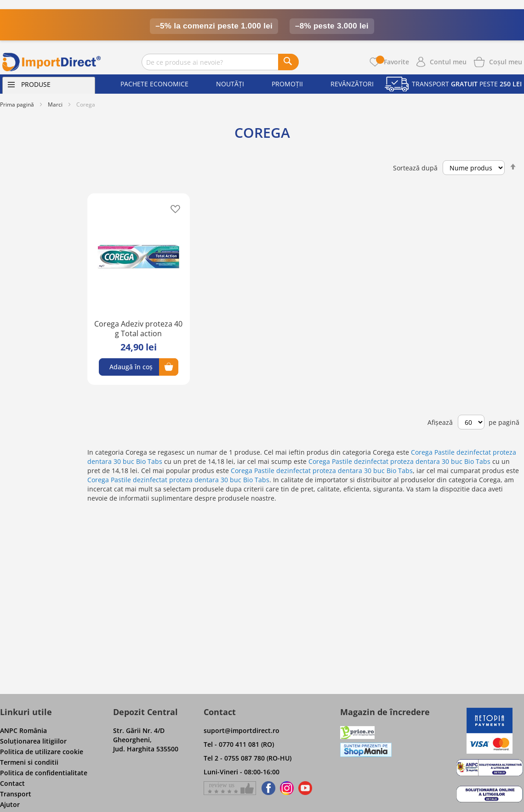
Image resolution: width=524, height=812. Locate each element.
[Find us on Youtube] (305, 788)
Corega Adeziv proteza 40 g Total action (138, 329)
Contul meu (448, 62)
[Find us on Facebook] (267, 788)
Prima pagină (17, 104)
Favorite (393, 62)
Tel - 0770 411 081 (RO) (239, 744)
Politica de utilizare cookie (42, 752)
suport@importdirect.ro (242, 730)
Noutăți (230, 84)
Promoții (287, 84)
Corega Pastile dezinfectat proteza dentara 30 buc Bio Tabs (399, 461)
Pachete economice (154, 84)
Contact (12, 783)
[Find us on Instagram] (287, 788)
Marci (55, 104)
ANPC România (23, 730)
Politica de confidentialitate (44, 773)
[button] (173, 208)
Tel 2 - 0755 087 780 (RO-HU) (248, 758)
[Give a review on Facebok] (230, 788)
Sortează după (415, 168)
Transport (16, 794)
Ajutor (10, 804)
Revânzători (352, 84)
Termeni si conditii (29, 762)
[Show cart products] (506, 61)
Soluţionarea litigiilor (33, 741)
